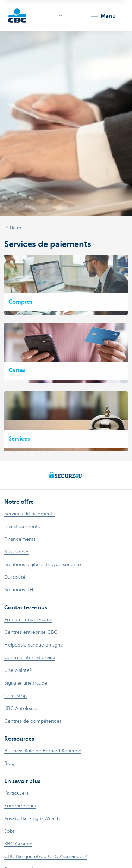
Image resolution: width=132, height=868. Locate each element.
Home (16, 227)
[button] (103, 16)
